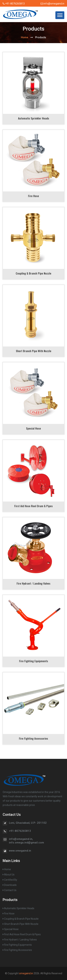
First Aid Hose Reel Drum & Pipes (33, 506)
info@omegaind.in (52, 4)
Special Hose (33, 428)
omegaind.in (26, 973)
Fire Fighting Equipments (34, 661)
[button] (60, 15)
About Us (9, 875)
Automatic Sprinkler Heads (34, 118)
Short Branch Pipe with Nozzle (34, 351)
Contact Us (10, 890)
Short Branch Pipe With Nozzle (21, 924)
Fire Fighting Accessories (33, 738)
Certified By (10, 880)
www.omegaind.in (20, 851)
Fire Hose (33, 196)
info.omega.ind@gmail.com (26, 843)
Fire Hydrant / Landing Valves (33, 583)
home (24, 37)
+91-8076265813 (15, 4)
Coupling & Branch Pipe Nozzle (33, 273)
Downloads (10, 885)
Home (7, 869)
